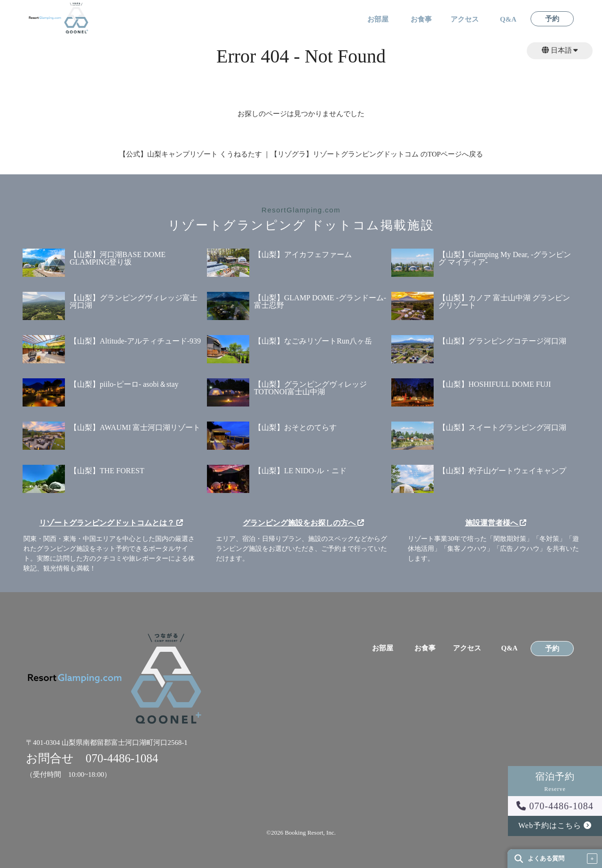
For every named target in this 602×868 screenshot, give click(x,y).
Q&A (508, 20)
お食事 (421, 20)
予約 (552, 19)
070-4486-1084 (555, 806)
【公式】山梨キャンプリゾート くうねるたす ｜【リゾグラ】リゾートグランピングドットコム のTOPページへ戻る (301, 154)
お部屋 (378, 20)
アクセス (465, 20)
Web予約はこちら (555, 825)
